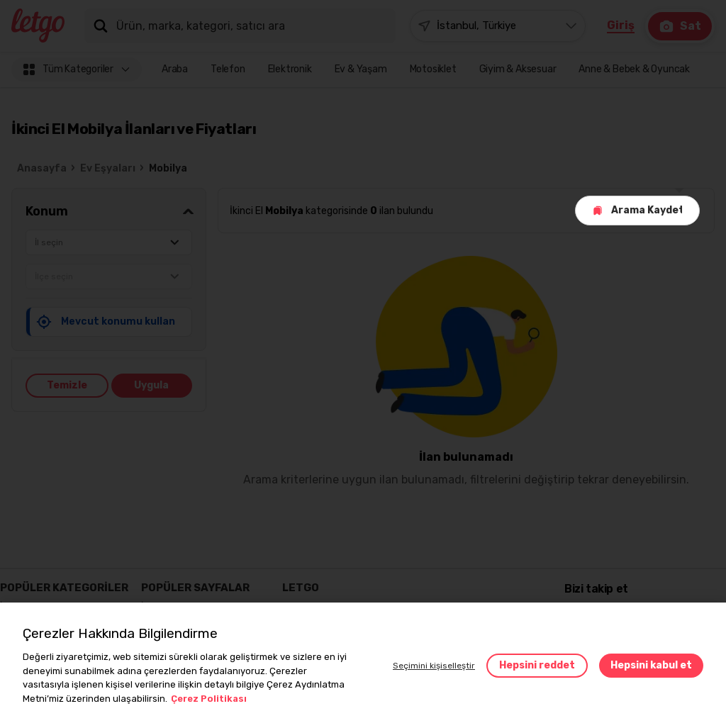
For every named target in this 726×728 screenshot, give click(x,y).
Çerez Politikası (209, 699)
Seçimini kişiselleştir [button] (434, 666)
